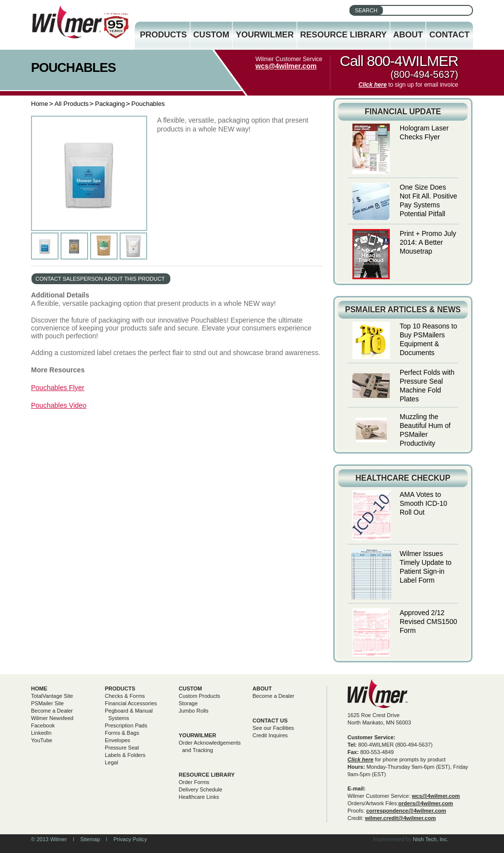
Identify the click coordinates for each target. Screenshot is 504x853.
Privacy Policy (130, 839)
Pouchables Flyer (58, 388)
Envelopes (117, 740)
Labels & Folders (125, 755)
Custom (211, 35)
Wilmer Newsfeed (52, 718)
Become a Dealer (52, 711)
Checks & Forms (125, 696)
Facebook (43, 725)
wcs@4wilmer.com (286, 66)
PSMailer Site (47, 703)
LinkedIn (41, 733)
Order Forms (194, 782)
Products (163, 35)
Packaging (110, 104)
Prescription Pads (126, 725)
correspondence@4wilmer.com (406, 811)
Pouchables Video (59, 405)
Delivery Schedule (201, 789)
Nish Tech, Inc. (431, 839)
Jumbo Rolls (194, 711)
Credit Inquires (270, 735)
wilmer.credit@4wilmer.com (400, 818)
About (408, 35)
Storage (188, 703)
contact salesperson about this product (100, 279)
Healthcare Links (199, 797)
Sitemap (90, 839)
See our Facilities (273, 728)
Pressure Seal (122, 748)
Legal (111, 762)
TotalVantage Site (52, 696)
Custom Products (199, 696)
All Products (72, 104)
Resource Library (344, 35)
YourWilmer (265, 35)
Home (40, 104)
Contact (449, 35)
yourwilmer (197, 735)
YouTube (42, 740)
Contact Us (270, 721)
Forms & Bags (122, 733)
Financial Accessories (131, 703)
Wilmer (378, 694)
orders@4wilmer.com (425, 803)
